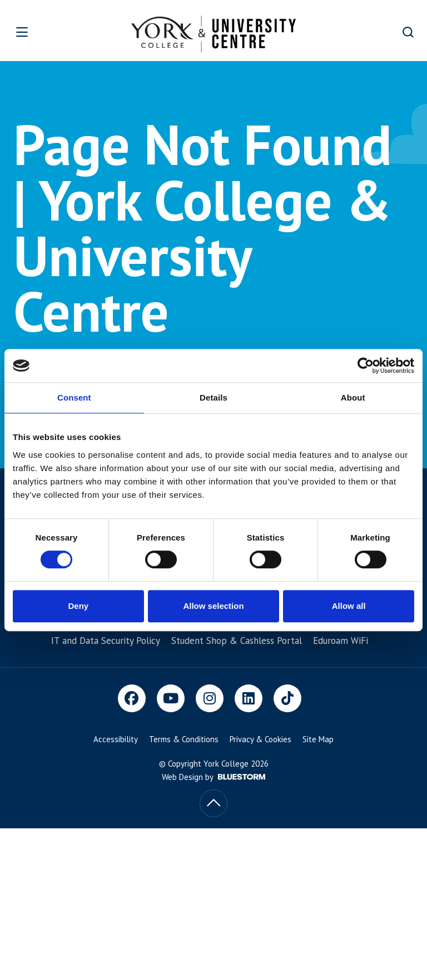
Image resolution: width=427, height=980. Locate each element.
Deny (78, 606)
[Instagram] (210, 698)
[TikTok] (287, 698)
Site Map (318, 739)
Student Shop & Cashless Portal (237, 641)
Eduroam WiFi (341, 641)
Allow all (349, 606)
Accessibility (116, 739)
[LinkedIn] (249, 698)
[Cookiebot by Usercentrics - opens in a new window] (366, 366)
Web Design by (213, 777)
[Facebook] (132, 698)
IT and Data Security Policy (106, 641)
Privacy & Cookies (260, 739)
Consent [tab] (74, 397)
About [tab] (353, 397)
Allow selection (213, 606)
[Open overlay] (40, 32)
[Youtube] (171, 698)
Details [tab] (213, 397)
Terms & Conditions (184, 739)
